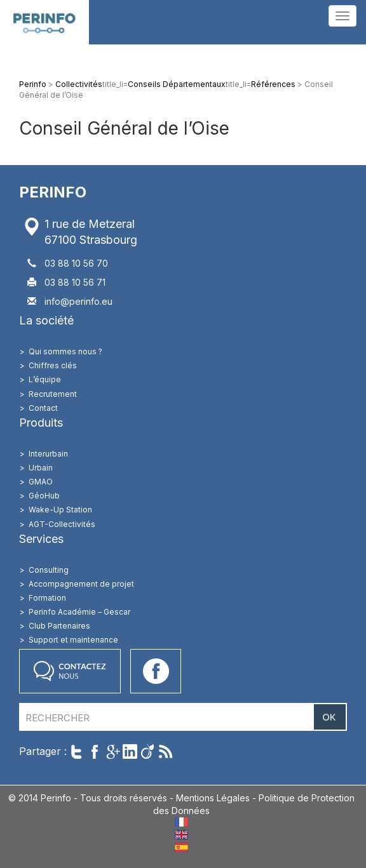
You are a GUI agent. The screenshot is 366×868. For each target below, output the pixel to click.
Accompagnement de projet (81, 584)
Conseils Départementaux (177, 84)
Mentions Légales (213, 798)
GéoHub (44, 496)
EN (181, 835)
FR (181, 822)
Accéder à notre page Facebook (156, 671)
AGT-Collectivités (62, 524)
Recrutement (53, 394)
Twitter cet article (77, 751)
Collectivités (79, 84)
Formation (47, 598)
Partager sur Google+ (112, 751)
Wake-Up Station (60, 510)
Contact (43, 408)
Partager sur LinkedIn (130, 751)
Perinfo (44, 22)
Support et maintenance (73, 640)
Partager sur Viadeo (148, 751)
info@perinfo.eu (78, 301)
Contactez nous (70, 671)
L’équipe (45, 379)
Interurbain (48, 454)
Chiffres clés (53, 365)
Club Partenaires (59, 626)
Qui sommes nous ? (65, 351)
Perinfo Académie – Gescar (79, 612)
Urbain (41, 468)
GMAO (41, 482)
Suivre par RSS (166, 751)
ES (181, 847)
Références (273, 84)
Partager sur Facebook (94, 751)
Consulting (49, 570)
